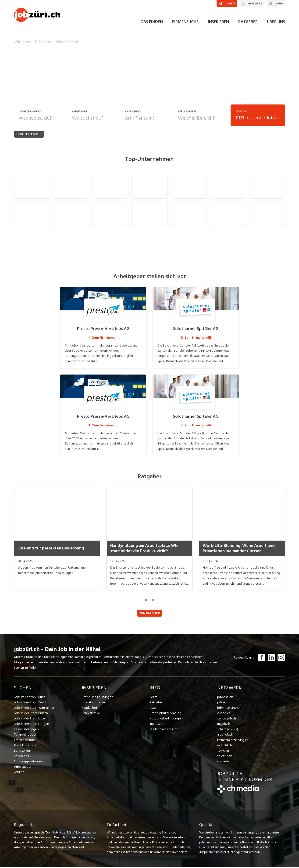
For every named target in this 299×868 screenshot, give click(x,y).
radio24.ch (224, 746)
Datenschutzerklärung (165, 714)
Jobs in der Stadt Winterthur (34, 709)
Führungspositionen (28, 762)
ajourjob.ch (225, 736)
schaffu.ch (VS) (227, 730)
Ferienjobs (21, 757)
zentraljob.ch (226, 720)
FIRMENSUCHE (185, 23)
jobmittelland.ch (229, 709)
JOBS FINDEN (151, 23)
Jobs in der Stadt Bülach (31, 714)
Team (153, 698)
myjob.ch (224, 725)
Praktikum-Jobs (25, 746)
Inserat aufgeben (94, 703)
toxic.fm (223, 752)
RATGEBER (248, 23)
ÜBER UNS (276, 23)
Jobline (19, 773)
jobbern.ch (225, 703)
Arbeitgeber (23, 768)
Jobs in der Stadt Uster (30, 720)
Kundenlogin (91, 709)
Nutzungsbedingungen (165, 720)
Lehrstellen (22, 752)
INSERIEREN (218, 23)
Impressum (157, 725)
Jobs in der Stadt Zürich (30, 703)
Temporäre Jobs (25, 736)
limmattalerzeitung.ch (233, 741)
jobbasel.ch (225, 698)
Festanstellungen (26, 730)
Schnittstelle (91, 714)
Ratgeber (156, 703)
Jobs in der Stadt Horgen (31, 725)
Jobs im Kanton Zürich (29, 698)
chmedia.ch (225, 762)
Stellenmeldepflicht (163, 730)
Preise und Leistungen (97, 698)
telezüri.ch (224, 757)
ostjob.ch (224, 714)
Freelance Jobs (24, 741)
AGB (153, 709)
